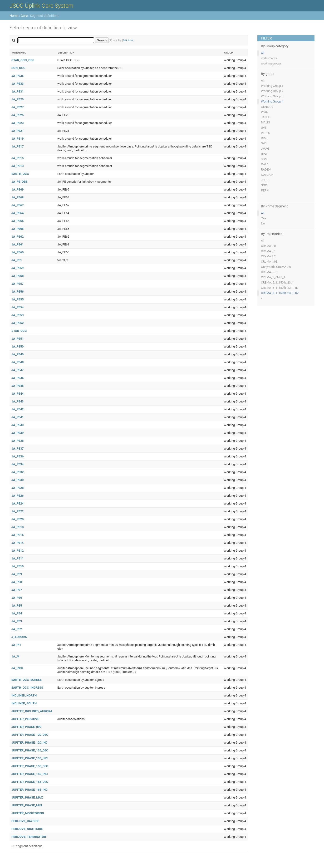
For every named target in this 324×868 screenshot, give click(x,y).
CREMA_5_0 (269, 272)
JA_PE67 (17, 205)
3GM (264, 159)
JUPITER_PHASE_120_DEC (30, 735)
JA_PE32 (17, 472)
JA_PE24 (17, 503)
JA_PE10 (17, 566)
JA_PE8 (17, 582)
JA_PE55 (17, 299)
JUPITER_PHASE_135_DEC (30, 750)
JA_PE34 (17, 464)
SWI (264, 143)
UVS (264, 128)
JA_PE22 (17, 511)
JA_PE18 (17, 527)
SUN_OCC (18, 68)
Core (24, 16)
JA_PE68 (17, 197)
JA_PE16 (17, 535)
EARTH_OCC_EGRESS (27, 680)
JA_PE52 (17, 323)
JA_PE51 (17, 339)
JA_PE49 (17, 354)
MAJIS (265, 122)
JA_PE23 (17, 123)
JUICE (265, 180)
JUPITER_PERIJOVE (25, 719)
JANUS (266, 117)
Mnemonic (19, 53)
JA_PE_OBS (20, 182)
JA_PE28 (17, 488)
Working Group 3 (272, 96)
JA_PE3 (17, 621)
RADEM (266, 169)
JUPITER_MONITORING (28, 813)
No (263, 223)
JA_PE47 (17, 370)
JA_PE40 (17, 425)
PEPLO (266, 133)
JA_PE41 (17, 417)
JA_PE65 (17, 229)
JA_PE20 (17, 519)
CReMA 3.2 (268, 256)
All (263, 53)
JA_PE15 (17, 158)
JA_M (15, 656)
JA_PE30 (17, 480)
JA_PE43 (17, 401)
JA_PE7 (17, 590)
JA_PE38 (17, 441)
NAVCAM (267, 175)
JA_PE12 (17, 551)
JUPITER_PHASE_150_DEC (30, 766)
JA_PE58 (17, 276)
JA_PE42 (17, 409)
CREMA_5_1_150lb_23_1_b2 (280, 293)
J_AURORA (19, 637)
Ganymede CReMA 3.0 (276, 267)
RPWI (265, 154)
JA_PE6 (17, 598)
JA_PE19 (17, 139)
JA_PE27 (17, 107)
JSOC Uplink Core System (41, 6)
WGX (264, 112)
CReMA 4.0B (269, 262)
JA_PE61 (17, 244)
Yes (264, 218)
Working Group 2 (272, 91)
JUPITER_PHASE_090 (26, 727)
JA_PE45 (17, 386)
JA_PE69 (17, 189)
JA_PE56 (17, 292)
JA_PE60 (17, 252)
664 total (128, 40)
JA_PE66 (17, 221)
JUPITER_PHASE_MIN (27, 805)
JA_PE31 (17, 91)
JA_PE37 (17, 449)
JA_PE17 (17, 146)
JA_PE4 (17, 613)
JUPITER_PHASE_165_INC (30, 790)
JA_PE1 (17, 260)
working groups (271, 63)
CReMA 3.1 (268, 251)
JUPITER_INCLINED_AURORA (32, 711)
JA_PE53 (17, 315)
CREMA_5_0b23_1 (273, 277)
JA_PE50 (17, 346)
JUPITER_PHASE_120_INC (30, 743)
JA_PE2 (17, 629)
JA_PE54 (17, 307)
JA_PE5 (17, 606)
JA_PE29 (17, 99)
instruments (269, 58)
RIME (265, 138)
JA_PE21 (17, 131)
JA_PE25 (17, 115)
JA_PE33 (17, 84)
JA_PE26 (17, 496)
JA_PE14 (17, 543)
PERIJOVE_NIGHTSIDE (27, 829)
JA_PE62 (17, 237)
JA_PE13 (17, 166)
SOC (264, 185)
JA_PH (16, 645)
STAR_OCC (19, 331)
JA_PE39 (17, 433)
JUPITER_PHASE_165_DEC (30, 782)
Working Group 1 (272, 86)
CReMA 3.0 (268, 246)
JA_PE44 (17, 394)
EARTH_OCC (20, 174)
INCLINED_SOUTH (24, 703)
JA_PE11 (17, 558)
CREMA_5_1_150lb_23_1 (277, 282)
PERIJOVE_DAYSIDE (25, 821)
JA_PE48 (17, 362)
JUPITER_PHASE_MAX (27, 797)
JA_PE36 (17, 456)
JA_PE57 (17, 284)
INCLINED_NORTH (24, 695)
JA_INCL (17, 668)
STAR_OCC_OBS (23, 60)
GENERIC (267, 107)
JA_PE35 (17, 76)
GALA (265, 164)
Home (14, 16)
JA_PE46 (17, 378)
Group (228, 53)
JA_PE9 (17, 574)
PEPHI (265, 190)
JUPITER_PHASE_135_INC (30, 758)
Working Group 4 (272, 101)
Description (66, 53)
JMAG (265, 149)
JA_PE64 (17, 213)
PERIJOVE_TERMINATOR (29, 837)
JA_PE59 (17, 268)
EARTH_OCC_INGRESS (27, 688)
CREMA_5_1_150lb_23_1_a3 (280, 288)
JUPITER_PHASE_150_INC (30, 774)
